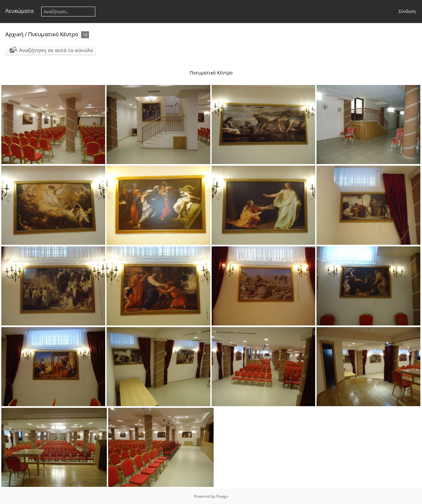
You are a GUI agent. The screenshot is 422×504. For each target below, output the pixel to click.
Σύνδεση (407, 11)
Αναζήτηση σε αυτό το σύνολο (56, 50)
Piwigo (222, 496)
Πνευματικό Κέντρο (53, 34)
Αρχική (14, 34)
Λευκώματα (19, 11)
